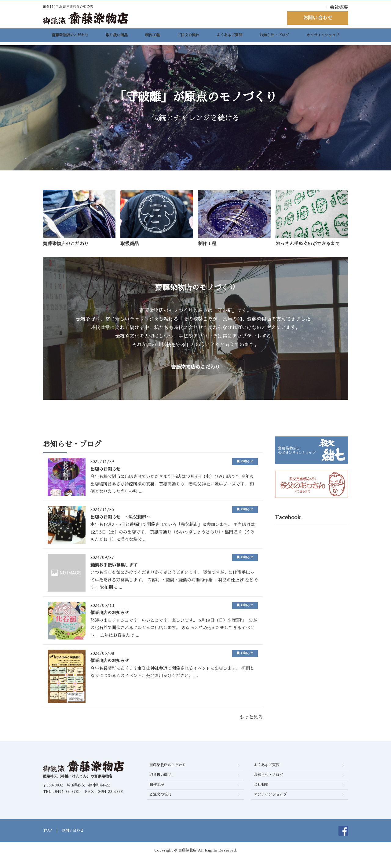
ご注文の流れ (188, 37)
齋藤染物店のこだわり (70, 37)
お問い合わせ (318, 18)
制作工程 (152, 37)
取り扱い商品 (117, 37)
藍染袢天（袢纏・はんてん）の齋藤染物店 (78, 786)
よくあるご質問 (229, 37)
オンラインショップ (323, 37)
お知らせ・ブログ (274, 37)
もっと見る (251, 726)
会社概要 (339, 7)
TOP (47, 840)
